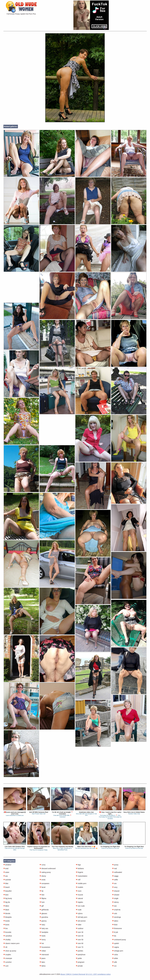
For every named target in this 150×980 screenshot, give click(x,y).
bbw (6, 883)
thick (115, 925)
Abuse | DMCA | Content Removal (73, 974)
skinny (115, 902)
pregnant (80, 962)
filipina (43, 898)
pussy (115, 865)
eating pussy (45, 872)
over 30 (80, 932)
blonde (7, 913)
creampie (8, 958)
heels (42, 936)
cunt (6, 966)
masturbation (82, 876)
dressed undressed (48, 868)
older (79, 925)
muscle (79, 895)
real (114, 868)
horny (43, 940)
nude (79, 910)
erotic (43, 880)
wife (115, 962)
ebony (43, 876)
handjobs (44, 932)
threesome (117, 928)
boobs (7, 921)
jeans (42, 958)
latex (42, 962)
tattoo (115, 921)
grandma (44, 917)
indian (43, 951)
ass (6, 876)
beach (7, 887)
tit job (115, 932)
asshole (7, 880)
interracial (44, 955)
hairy (42, 925)
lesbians (80, 868)
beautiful (7, 891)
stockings (117, 917)
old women (81, 921)
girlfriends (44, 910)
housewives (45, 947)
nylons (79, 913)
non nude (80, 906)
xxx (114, 966)
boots (6, 925)
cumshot (7, 962)
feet (42, 895)
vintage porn (118, 951)
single (115, 898)
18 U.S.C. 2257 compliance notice (98, 974)
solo (115, 913)
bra (6, 928)
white (115, 958)
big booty (8, 898)
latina (42, 966)
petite (79, 958)
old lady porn (82, 917)
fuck (42, 902)
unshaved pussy (119, 940)
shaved (116, 891)
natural (79, 898)
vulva (115, 955)
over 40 (80, 936)
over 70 (80, 947)
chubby (7, 940)
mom (79, 891)
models (79, 887)
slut (114, 906)
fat (41, 891)
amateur (7, 865)
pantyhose (81, 955)
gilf (42, 906)
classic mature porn (11, 943)
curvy (42, 865)
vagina (116, 947)
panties (79, 951)
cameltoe (8, 936)
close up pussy (10, 951)
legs (78, 865)
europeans (44, 883)
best (6, 895)
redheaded (117, 872)
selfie (115, 880)
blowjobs (8, 917)
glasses (43, 913)
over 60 (80, 943)
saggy (115, 876)
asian (6, 872)
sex (114, 883)
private (79, 966)
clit (5, 947)
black (6, 910)
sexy (115, 887)
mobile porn (81, 883)
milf (78, 880)
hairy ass (44, 928)
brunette (7, 932)
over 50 (80, 940)
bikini (6, 906)
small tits (116, 910)
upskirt (116, 943)
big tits (7, 902)
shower (116, 895)
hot (42, 943)
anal (6, 868)
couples (7, 955)
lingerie (79, 872)
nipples (79, 902)
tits (114, 936)
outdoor (80, 928)
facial (42, 887)
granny (43, 921)
